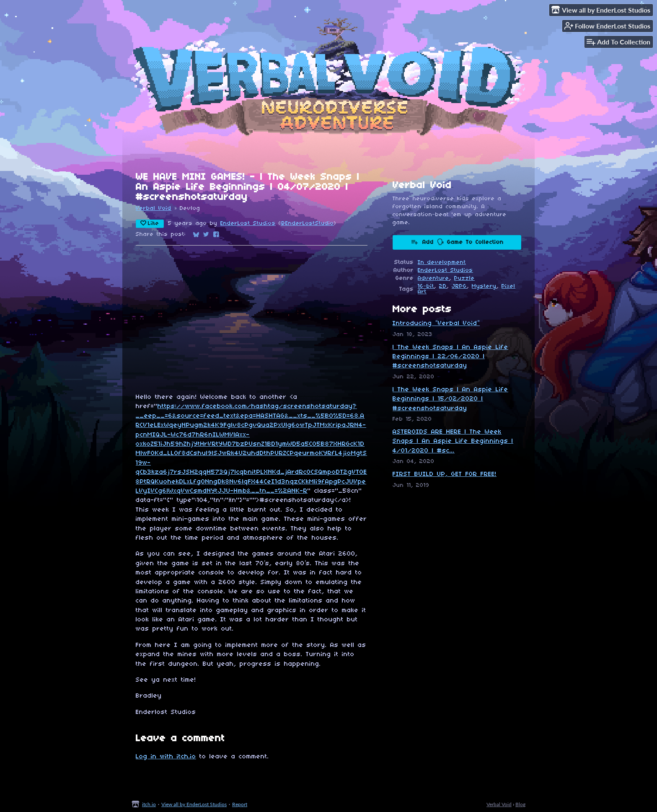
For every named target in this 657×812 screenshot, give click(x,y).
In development (442, 262)
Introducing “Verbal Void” (436, 323)
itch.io (149, 804)
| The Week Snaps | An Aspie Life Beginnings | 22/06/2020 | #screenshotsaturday (450, 357)
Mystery (484, 286)
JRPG (459, 286)
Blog (520, 804)
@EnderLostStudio (307, 224)
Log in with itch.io (166, 757)
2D (443, 286)
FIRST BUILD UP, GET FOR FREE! (445, 474)
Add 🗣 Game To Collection (457, 242)
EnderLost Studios (248, 224)
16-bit (426, 286)
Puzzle (464, 278)
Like (150, 223)
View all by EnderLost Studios (194, 804)
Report (240, 804)
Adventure (433, 278)
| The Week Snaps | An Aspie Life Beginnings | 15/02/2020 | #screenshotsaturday (450, 399)
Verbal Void (154, 208)
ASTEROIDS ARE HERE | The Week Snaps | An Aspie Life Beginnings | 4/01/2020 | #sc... (453, 441)
